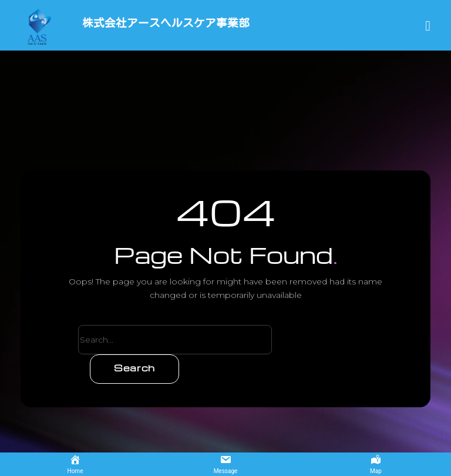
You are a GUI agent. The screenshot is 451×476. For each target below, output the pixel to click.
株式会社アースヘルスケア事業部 (157, 23)
